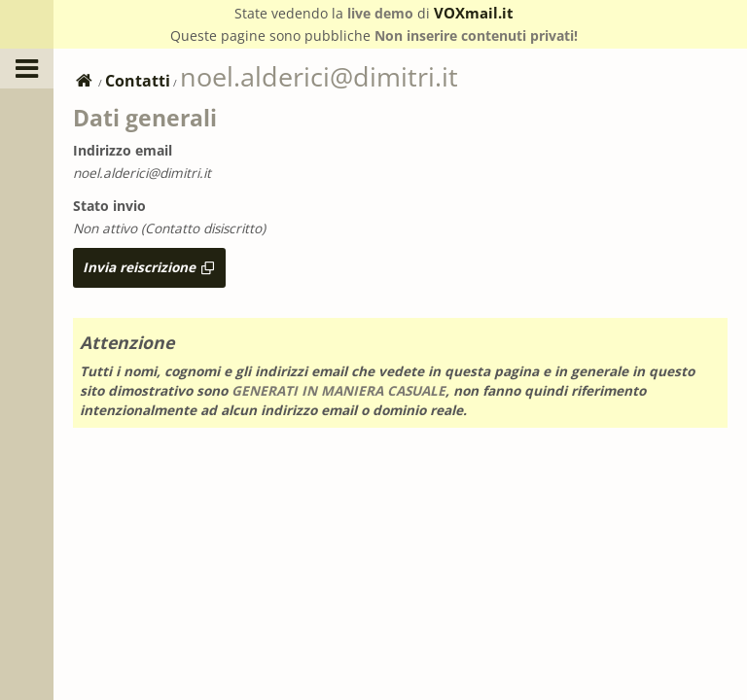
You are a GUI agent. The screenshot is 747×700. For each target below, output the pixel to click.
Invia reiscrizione (149, 267)
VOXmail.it (474, 13)
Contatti (138, 81)
